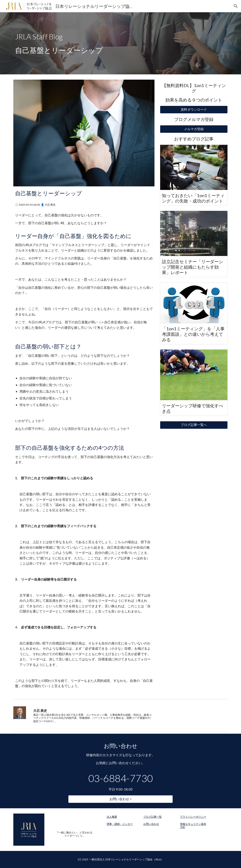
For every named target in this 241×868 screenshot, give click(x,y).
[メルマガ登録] (194, 129)
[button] (236, 6)
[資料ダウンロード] (194, 110)
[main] (121, 43)
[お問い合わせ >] (120, 799)
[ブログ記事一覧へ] (194, 425)
